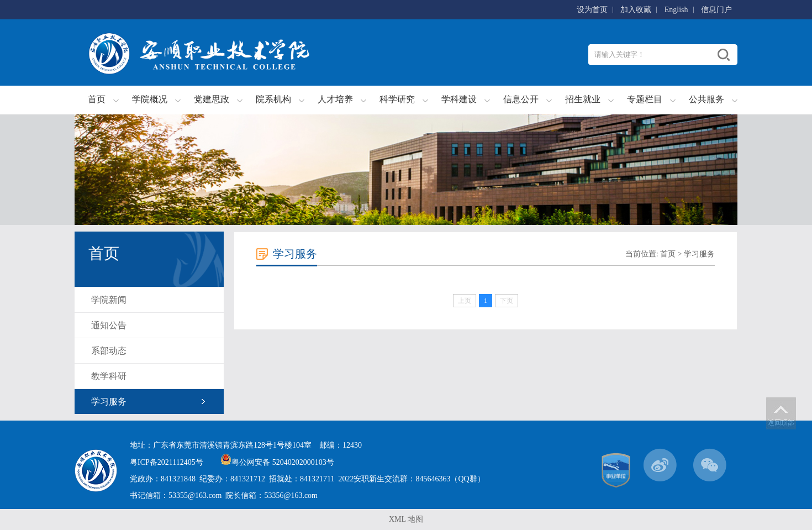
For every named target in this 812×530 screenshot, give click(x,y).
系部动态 (109, 351)
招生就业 (583, 99)
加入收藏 (636, 10)
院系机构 (273, 99)
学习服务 (109, 402)
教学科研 (109, 376)
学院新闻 (109, 300)
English (676, 10)
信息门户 (716, 10)
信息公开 (521, 99)
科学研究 (397, 99)
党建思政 (212, 99)
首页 (97, 99)
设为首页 (592, 10)
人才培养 (335, 99)
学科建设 (459, 99)
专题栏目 (645, 99)
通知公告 (109, 325)
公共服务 (706, 99)
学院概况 (150, 99)
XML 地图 (406, 519)
